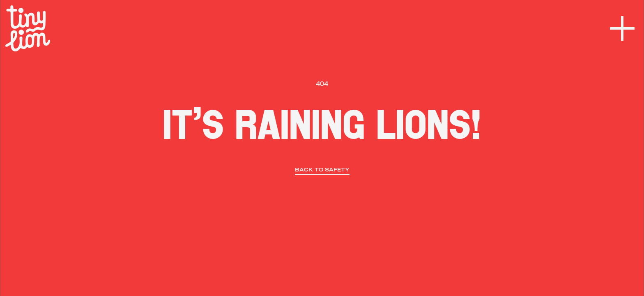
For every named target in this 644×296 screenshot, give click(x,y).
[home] (28, 28)
